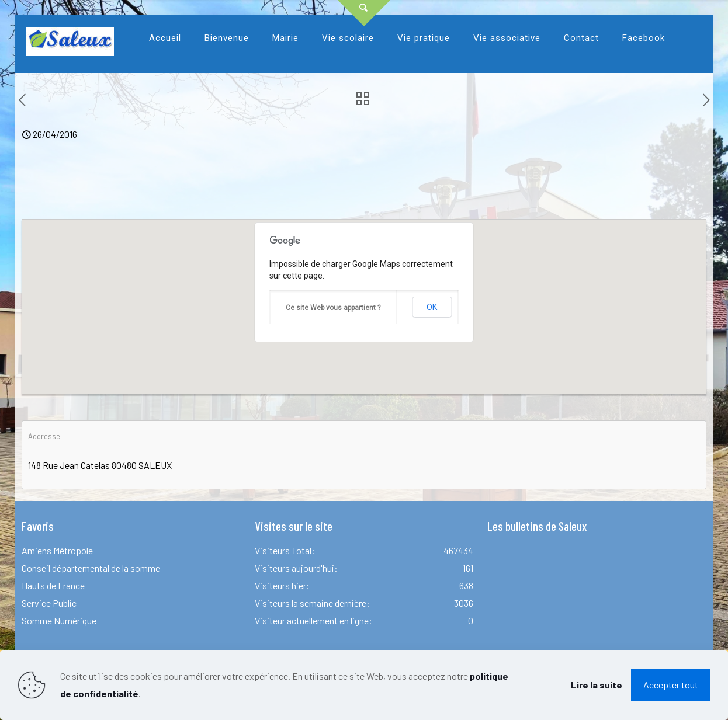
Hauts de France (53, 585)
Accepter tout (671, 685)
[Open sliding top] (364, 13)
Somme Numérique (59, 620)
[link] (227, 67)
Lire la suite (597, 685)
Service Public (49, 603)
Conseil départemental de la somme (91, 568)
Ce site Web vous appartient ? (333, 308)
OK (432, 307)
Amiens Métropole (57, 550)
